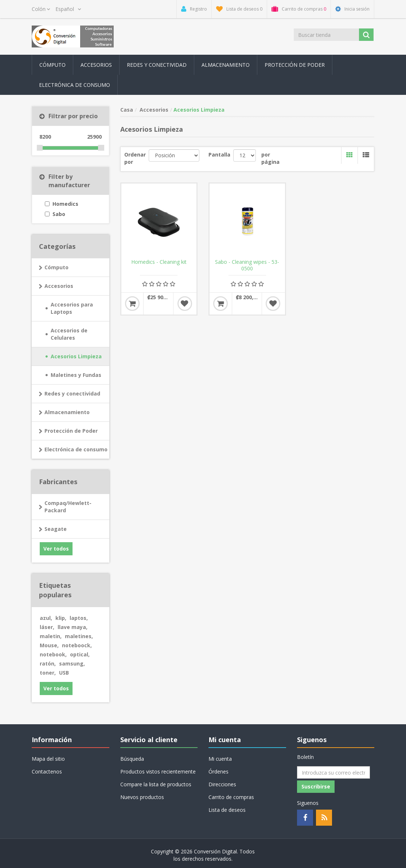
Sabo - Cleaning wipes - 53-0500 (247, 265)
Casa (127, 110)
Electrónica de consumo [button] (75, 85)
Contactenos (47, 771)
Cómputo (56, 267)
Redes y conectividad (72, 394)
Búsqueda (132, 759)
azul (46, 618)
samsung (72, 663)
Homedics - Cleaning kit (159, 262)
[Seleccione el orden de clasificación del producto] (174, 155)
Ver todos (56, 549)
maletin (51, 636)
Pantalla (219, 155)
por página (270, 158)
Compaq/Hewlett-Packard (68, 507)
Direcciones (222, 784)
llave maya (73, 627)
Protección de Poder (295, 65)
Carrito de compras (231, 797)
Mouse (49, 645)
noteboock (77, 645)
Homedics (65, 204)
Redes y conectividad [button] (157, 65)
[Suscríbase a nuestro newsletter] (333, 772)
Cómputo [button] (52, 65)
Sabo (59, 214)
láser (47, 627)
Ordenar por (135, 158)
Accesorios (59, 286)
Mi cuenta (220, 759)
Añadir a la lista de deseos (185, 304)
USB (64, 673)
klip (61, 618)
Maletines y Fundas (76, 375)
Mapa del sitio (48, 759)
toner (48, 673)
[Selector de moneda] (41, 9)
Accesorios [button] (96, 65)
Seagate (56, 529)
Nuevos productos (142, 797)
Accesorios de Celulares (69, 334)
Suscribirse (316, 786)
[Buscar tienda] (326, 35)
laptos (79, 618)
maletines (79, 636)
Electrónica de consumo (76, 449)
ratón (48, 663)
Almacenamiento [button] (226, 65)
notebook (53, 654)
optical (80, 654)
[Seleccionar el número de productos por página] (245, 155)
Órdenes (218, 771)
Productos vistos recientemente (158, 771)
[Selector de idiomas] (68, 9)
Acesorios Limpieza (76, 356)
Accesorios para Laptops (72, 308)
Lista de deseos (227, 810)
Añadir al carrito (132, 304)
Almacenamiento (67, 412)
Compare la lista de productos (156, 784)
